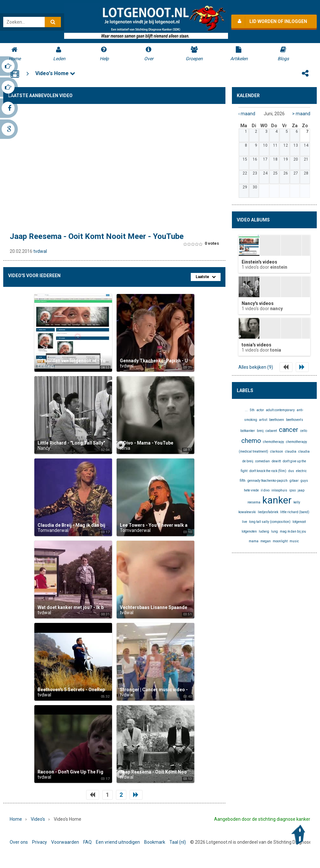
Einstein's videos (259, 262)
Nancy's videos (258, 303)
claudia (291, 451)
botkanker (248, 431)
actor (260, 410)
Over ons (19, 842)
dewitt (276, 461)
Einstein (46, 366)
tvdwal (40, 251)
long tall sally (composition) (270, 522)
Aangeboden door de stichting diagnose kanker (262, 819)
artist (263, 420)
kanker (277, 500)
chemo (251, 441)
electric (301, 471)
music (294, 541)
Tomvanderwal (53, 530)
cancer (289, 430)
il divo (265, 490)
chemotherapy (274, 442)
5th (252, 410)
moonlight (280, 541)
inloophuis (279, 490)
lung (274, 531)
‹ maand (247, 114)
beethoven (277, 420)
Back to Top (300, 835)
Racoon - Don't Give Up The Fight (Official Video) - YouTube (100, 772)
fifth (243, 481)
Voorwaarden (65, 842)
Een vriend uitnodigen (118, 842)
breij (260, 431)
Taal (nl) (178, 842)
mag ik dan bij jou (293, 531)
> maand (301, 114)
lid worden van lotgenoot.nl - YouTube (78, 361)
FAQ (87, 842)
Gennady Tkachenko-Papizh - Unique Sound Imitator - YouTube (188, 361)
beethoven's (295, 420)
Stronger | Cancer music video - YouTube (164, 690)
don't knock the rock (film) (268, 471)
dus (291, 471)
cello (304, 431)
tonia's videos (257, 345)
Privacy (40, 842)
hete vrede (251, 490)
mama (254, 541)
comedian (263, 461)
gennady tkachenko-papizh (268, 481)
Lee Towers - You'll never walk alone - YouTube (170, 525)
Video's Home (55, 73)
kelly (297, 502)
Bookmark (155, 842)
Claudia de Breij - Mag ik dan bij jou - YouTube (87, 525)
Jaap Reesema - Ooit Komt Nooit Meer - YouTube (97, 236)
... (246, 410)
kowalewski (247, 512)
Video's (38, 819)
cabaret (271, 431)
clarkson (277, 451)
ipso (292, 490)
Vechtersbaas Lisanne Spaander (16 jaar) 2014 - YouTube (181, 607)
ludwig (264, 531)
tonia (125, 448)
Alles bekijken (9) (256, 367)
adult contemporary (280, 410)
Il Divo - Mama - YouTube (147, 443)
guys (304, 481)
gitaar (294, 481)
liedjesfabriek (268, 512)
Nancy (44, 448)
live (245, 522)
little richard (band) (295, 512)
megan (266, 541)
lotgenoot (299, 522)
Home (16, 819)
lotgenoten (249, 531)
